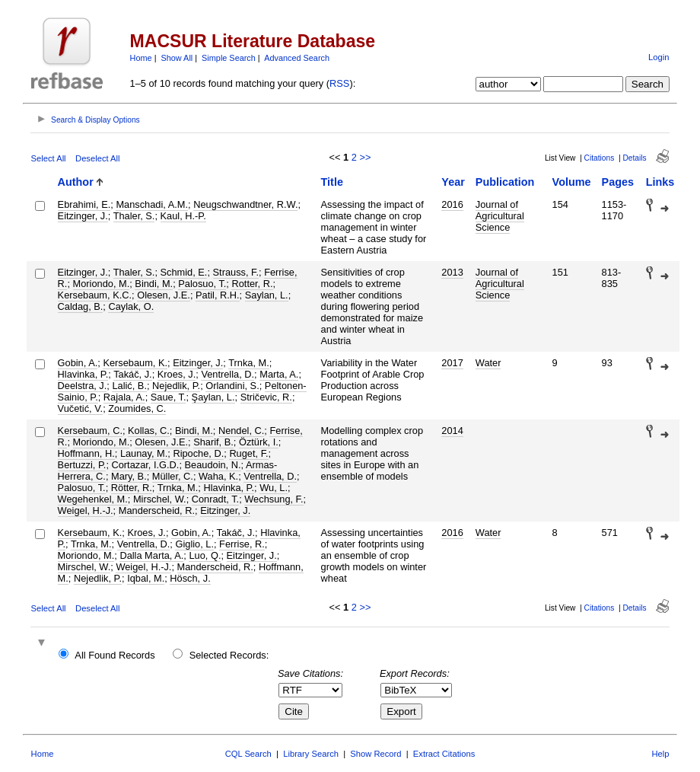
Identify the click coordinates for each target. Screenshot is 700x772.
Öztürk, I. (259, 442)
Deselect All (97, 158)
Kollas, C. (149, 431)
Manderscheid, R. (157, 510)
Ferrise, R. (242, 544)
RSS (339, 83)
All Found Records (115, 655)
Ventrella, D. (228, 374)
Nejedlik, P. (176, 386)
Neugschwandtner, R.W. (245, 204)
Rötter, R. (132, 488)
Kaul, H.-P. (183, 216)
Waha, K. (218, 476)
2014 (452, 431)
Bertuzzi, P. (82, 465)
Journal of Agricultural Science (500, 216)
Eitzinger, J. (83, 216)
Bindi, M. (154, 284)
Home (141, 58)
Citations (600, 158)
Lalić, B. (129, 386)
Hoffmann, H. (86, 453)
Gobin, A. (78, 363)
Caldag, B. (81, 306)
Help (660, 754)
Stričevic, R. (266, 397)
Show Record (375, 754)
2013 (452, 272)
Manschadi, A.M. (152, 204)
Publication (505, 182)
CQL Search (248, 754)
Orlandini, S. (232, 386)
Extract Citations (444, 754)
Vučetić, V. (81, 408)
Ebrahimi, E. (84, 204)
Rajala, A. (124, 397)
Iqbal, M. (146, 578)
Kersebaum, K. (135, 363)
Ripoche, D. (198, 453)
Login (659, 57)
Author (76, 182)
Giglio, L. (194, 544)
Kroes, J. (177, 374)
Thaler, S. (134, 216)
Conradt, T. (215, 499)
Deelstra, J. (83, 386)
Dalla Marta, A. (151, 555)
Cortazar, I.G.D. (146, 465)
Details (634, 158)
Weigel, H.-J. (86, 510)
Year (453, 182)
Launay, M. (144, 453)
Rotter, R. (252, 284)
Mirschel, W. (160, 499)
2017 (452, 363)
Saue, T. (169, 397)
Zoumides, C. (137, 408)
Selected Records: (229, 655)
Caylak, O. (131, 306)
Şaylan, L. (213, 397)
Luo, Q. (205, 555)
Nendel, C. (241, 431)
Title (332, 182)
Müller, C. (173, 476)
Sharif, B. (213, 442)
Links (660, 182)
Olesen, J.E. (164, 295)
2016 (452, 204)
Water (488, 363)
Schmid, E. (184, 272)
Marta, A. (279, 374)
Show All (177, 58)
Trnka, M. (249, 363)
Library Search (311, 754)
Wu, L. (274, 488)
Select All (49, 158)
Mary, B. (129, 476)
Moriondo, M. (102, 284)
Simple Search (229, 58)
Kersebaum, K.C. (95, 295)
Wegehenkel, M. (93, 499)
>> (365, 157)
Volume (572, 182)
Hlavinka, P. (83, 374)
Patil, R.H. (218, 295)
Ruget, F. (248, 453)
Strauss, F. (236, 272)
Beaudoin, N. (213, 465)
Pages (618, 182)
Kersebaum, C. (90, 431)
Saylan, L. (267, 295)
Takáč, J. (133, 374)
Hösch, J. (190, 578)
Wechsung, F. (274, 499)
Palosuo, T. (202, 284)
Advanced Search (297, 58)
